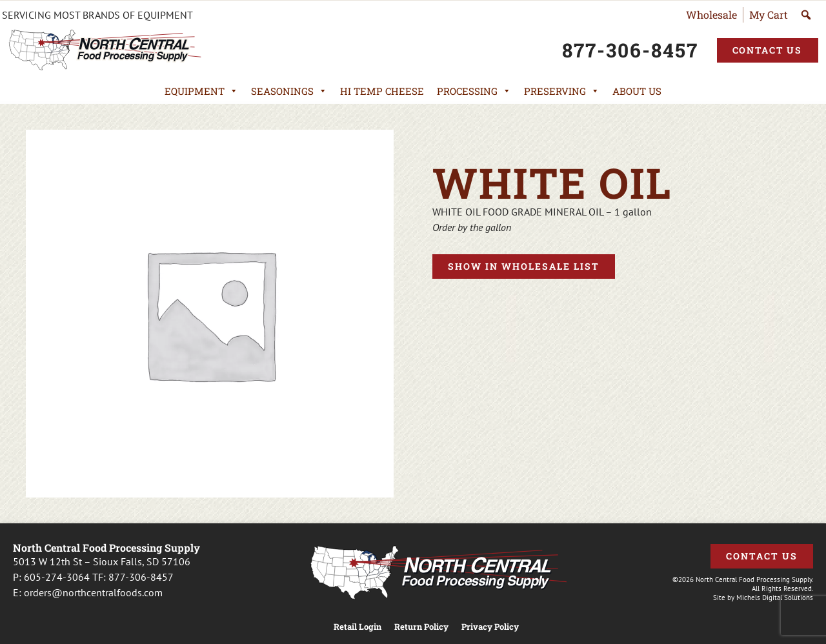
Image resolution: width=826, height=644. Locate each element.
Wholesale (711, 15)
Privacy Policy (490, 627)
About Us (637, 91)
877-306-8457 (141, 577)
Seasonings (289, 91)
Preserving (562, 91)
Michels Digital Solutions (775, 598)
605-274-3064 (57, 577)
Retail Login (358, 627)
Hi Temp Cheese (382, 91)
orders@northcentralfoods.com (93, 592)
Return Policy (421, 627)
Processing (474, 91)
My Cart (769, 15)
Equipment (201, 91)
